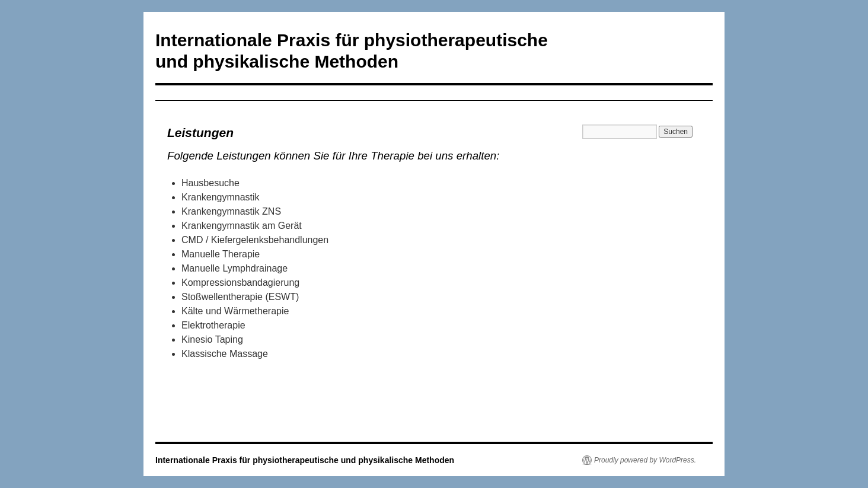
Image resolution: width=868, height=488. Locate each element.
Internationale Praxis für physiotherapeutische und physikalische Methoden (305, 460)
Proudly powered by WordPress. (645, 460)
